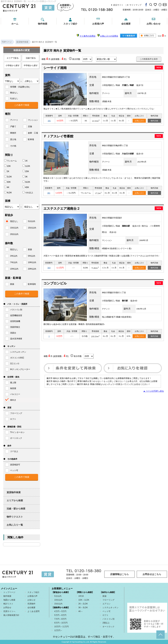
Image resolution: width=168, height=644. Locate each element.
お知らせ (31, 600)
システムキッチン (110, 608)
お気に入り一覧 (15, 525)
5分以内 (58, 596)
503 (49, 268)
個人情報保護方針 (11, 615)
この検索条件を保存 (149, 59)
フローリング (108, 600)
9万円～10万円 (61, 623)
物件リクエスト (15, 517)
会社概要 (126, 24)
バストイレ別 (108, 619)
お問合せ (7, 608)
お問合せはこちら (152, 574)
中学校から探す (31, 65)
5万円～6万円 (60, 615)
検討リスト (8, 604)
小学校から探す (13, 65)
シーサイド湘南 (55, 68)
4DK (26, 187)
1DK (7, 166)
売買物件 (31, 604)
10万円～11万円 (61, 627)
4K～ (81, 611)
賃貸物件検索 (14, 492)
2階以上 (106, 623)
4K (7, 187)
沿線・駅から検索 (16, 509)
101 (49, 121)
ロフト (105, 615)
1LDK (26, 166)
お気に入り (139, 121)
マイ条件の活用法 (87, 36)
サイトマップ (135, 5)
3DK (7, 182)
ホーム (15, 24)
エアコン (106, 604)
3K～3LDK (83, 608)
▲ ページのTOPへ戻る (154, 391)
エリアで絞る (13, 58)
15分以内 (58, 604)
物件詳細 (154, 121)
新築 (104, 596)
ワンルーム (10, 161)
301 (49, 193)
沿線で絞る (31, 58)
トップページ (9, 592)
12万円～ (58, 630)
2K (7, 171)
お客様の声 (98, 24)
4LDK (8, 192)
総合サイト (118, 5)
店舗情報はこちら (119, 574)
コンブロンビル (55, 283)
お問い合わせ (154, 24)
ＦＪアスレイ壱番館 (58, 136)
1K (25, 161)
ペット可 (106, 611)
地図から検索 (9, 600)
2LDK (8, 177)
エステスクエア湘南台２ (62, 209)
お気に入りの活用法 (109, 36)
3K (25, 177)
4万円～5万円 (60, 611)
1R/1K (81, 596)
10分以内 (58, 600)
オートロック (108, 627)
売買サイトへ (9, 611)
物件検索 (43, 24)
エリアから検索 (15, 500)
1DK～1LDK (84, 600)
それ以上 (28, 192)
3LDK (26, 182)
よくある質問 (33, 611)
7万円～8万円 (60, 619)
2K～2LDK (83, 604)
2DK (26, 171)
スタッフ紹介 (70, 24)
